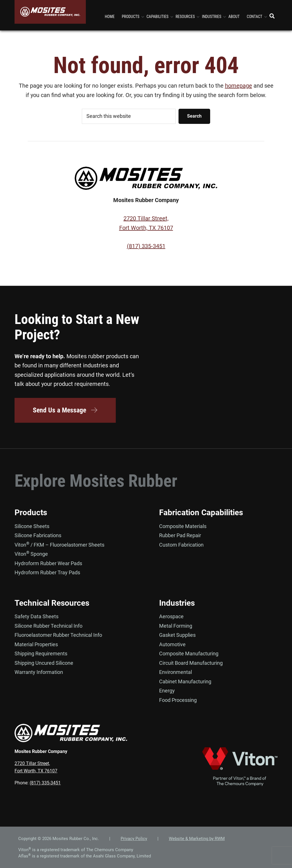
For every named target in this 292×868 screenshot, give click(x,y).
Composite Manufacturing (189, 653)
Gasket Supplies (177, 635)
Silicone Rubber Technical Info (48, 626)
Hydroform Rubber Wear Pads (48, 563)
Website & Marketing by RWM (197, 839)
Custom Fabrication (181, 545)
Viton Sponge (31, 554)
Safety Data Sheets (36, 616)
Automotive (172, 644)
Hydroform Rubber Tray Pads (47, 572)
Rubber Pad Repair (180, 535)
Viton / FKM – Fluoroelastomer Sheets (59, 545)
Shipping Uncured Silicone (44, 663)
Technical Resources (52, 603)
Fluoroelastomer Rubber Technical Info (58, 635)
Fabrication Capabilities (201, 512)
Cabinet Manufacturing (185, 681)
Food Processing (178, 700)
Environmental (176, 672)
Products (31, 512)
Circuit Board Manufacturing (191, 663)
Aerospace (171, 616)
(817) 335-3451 (146, 246)
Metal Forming (176, 626)
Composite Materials (183, 526)
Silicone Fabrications (38, 535)
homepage (239, 86)
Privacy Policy (134, 839)
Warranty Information (39, 672)
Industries (177, 603)
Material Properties (36, 644)
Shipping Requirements (41, 653)
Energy (167, 691)
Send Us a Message (65, 410)
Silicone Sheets (32, 526)
